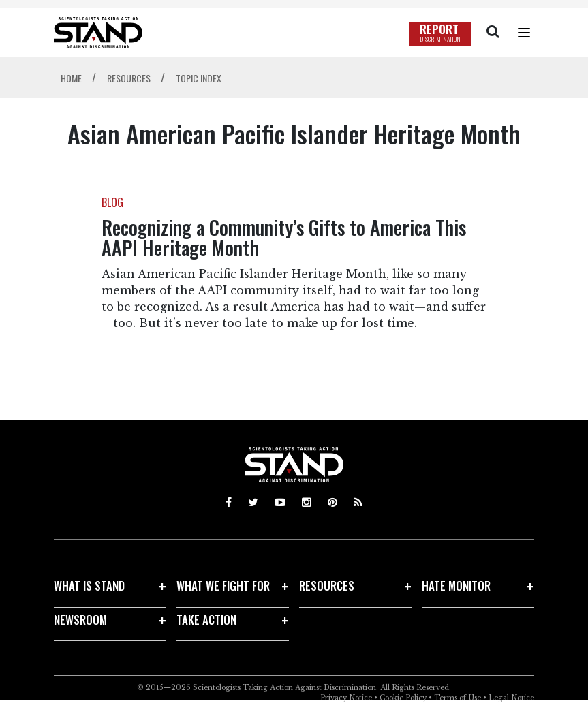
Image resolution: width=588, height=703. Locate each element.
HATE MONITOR (456, 585)
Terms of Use (458, 698)
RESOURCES (327, 585)
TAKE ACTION (206, 620)
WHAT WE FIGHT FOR (223, 585)
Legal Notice (511, 698)
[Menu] (524, 33)
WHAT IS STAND (89, 585)
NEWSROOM (80, 620)
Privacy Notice (346, 698)
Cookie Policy (403, 698)
